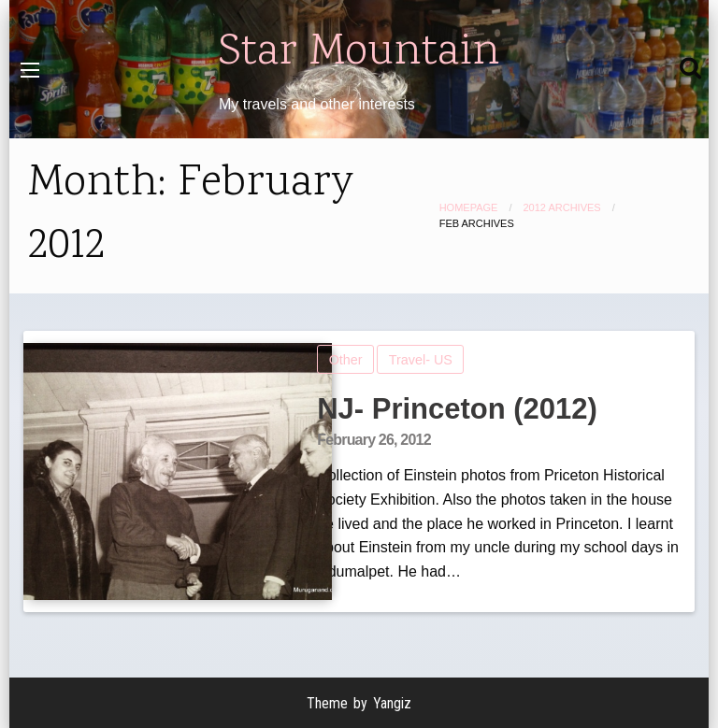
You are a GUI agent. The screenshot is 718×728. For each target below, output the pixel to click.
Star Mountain (359, 53)
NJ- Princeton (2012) (457, 409)
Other (346, 360)
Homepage (469, 207)
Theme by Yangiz (359, 703)
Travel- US (421, 360)
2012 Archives (562, 207)
